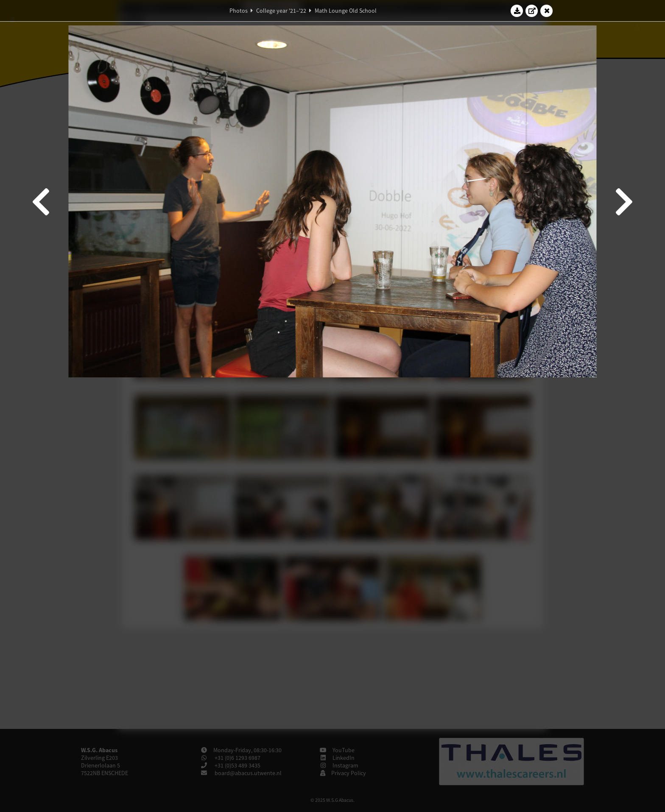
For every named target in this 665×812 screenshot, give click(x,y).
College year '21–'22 (281, 11)
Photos (239, 11)
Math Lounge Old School (346, 11)
